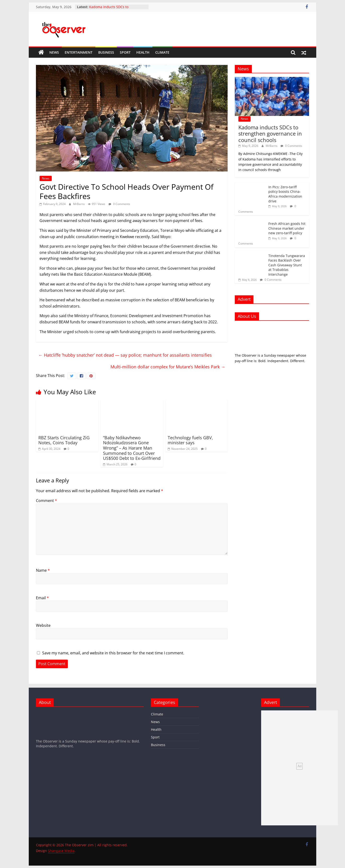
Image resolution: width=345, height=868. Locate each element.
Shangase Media (61, 851)
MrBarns (79, 204)
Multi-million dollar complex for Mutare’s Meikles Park (168, 367)
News (54, 52)
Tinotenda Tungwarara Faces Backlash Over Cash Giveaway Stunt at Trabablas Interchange (287, 265)
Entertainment (79, 52)
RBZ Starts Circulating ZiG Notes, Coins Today (64, 440)
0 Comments (119, 204)
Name (43, 570)
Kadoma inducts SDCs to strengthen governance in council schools (270, 134)
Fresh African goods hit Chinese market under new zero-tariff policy (287, 228)
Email (42, 598)
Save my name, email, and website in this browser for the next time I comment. (113, 653)
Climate (162, 52)
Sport (125, 52)
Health (143, 52)
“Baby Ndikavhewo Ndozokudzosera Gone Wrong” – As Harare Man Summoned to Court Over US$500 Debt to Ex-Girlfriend (132, 448)
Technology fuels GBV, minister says (190, 440)
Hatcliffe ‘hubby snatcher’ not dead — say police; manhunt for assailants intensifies (126, 355)
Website (43, 625)
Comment (46, 501)
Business (106, 52)
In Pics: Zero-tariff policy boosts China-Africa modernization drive (285, 194)
